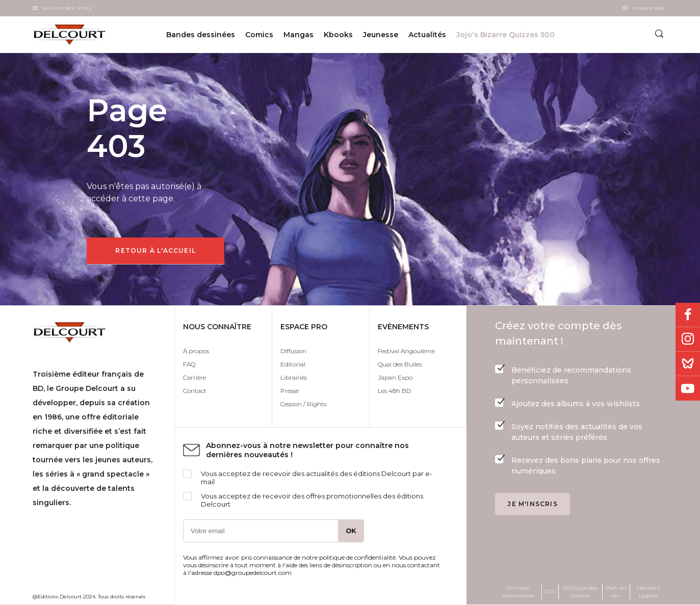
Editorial (293, 364)
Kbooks (338, 35)
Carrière (195, 377)
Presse (290, 391)
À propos (196, 351)
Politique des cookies (580, 592)
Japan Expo (395, 377)
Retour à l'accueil (155, 251)
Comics (259, 35)
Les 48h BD (394, 391)
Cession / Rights (303, 404)
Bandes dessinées (201, 35)
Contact (195, 391)
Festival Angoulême (406, 351)
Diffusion (293, 351)
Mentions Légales (648, 592)
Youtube (688, 388)
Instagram (688, 339)
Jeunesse (381, 35)
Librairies (294, 377)
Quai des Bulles (400, 364)
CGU (550, 591)
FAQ (189, 364)
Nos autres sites (67, 8)
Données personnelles (518, 592)
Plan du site (616, 592)
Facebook (688, 315)
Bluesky (688, 364)
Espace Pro (648, 8)
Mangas (299, 35)
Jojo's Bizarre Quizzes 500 (505, 35)
